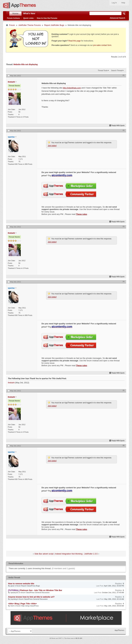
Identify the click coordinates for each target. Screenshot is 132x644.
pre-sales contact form (102, 45)
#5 (124, 390)
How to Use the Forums (47, 18)
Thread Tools (103, 70)
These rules (81, 214)
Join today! (52, 146)
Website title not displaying (26, 64)
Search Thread (117, 70)
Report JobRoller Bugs (54, 25)
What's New (29, 13)
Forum (12, 25)
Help (123, 3)
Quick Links (28, 18)
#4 (124, 282)
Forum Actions (13, 18)
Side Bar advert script (44, 554)
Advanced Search (117, 18)
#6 (124, 445)
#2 (124, 130)
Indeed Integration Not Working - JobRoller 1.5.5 (76, 554)
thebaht (11, 383)
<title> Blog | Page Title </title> (22, 604)
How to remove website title (21, 584)
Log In (114, 3)
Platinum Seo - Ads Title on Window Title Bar (41, 590)
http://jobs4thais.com (72, 88)
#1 (124, 75)
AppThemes (119, 630)
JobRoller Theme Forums (30, 25)
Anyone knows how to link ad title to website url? (31, 597)
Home (15, 13)
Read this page (75, 41)
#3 (124, 226)
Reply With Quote (117, 126)
